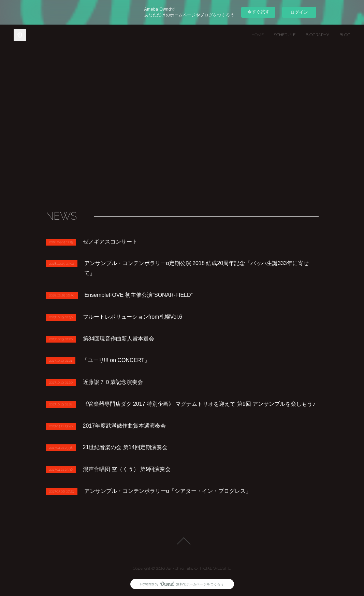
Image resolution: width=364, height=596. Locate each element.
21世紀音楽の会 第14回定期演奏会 (125, 447)
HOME (258, 35)
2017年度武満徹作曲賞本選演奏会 (125, 426)
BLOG (345, 35)
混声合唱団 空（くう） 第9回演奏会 (127, 469)
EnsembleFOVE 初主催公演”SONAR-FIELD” (139, 295)
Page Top (182, 541)
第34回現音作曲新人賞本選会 (119, 339)
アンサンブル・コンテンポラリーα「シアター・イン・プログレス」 (168, 491)
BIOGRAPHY (317, 35)
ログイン (299, 12)
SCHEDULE (285, 35)
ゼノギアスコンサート (110, 242)
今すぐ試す (258, 12)
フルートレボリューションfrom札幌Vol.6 (133, 317)
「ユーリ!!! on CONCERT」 (116, 360)
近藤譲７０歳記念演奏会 (113, 382)
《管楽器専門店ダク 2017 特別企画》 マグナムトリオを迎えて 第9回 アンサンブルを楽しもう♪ (199, 404)
